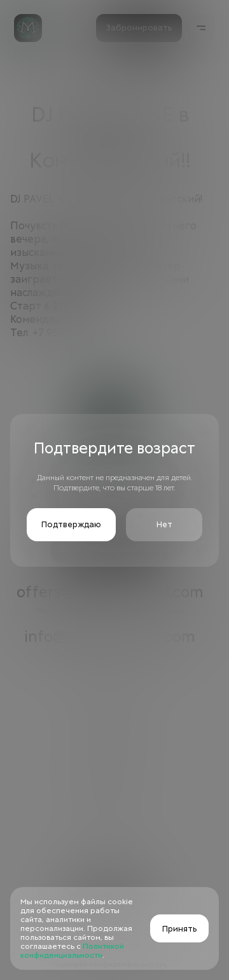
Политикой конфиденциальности (72, 951)
